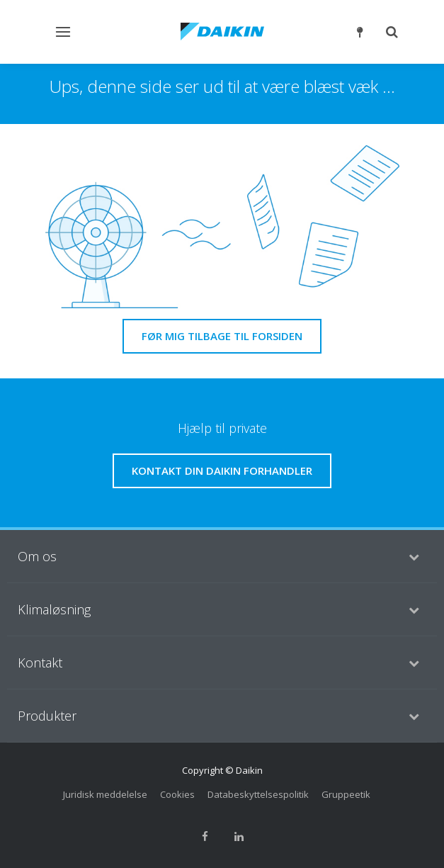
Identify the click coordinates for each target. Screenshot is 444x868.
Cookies (177, 794)
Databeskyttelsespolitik (258, 794)
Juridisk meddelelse (105, 794)
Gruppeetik (346, 794)
